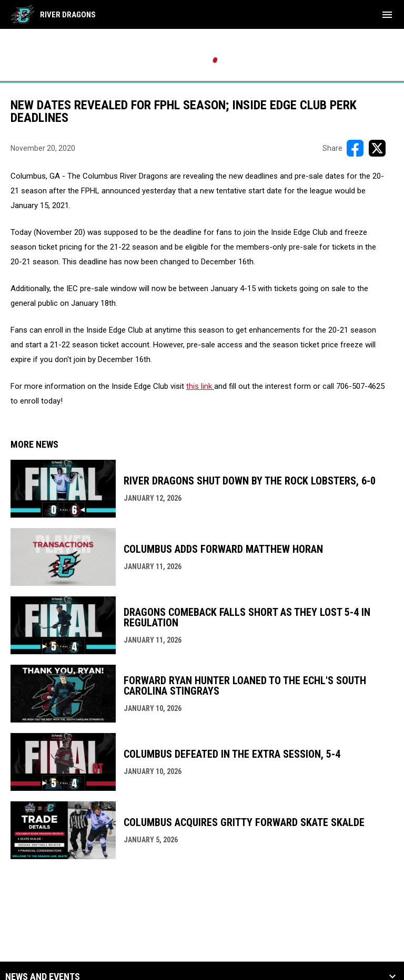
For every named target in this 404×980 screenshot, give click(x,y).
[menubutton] (387, 15)
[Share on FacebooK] (355, 148)
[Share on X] (377, 148)
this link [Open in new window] (200, 386)
